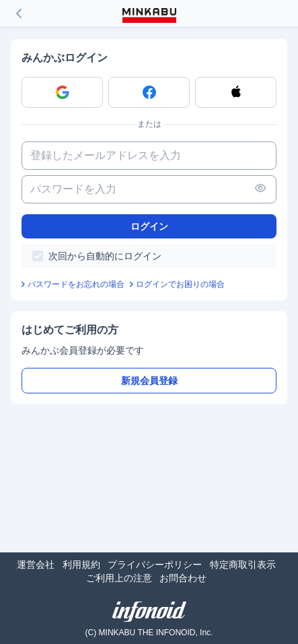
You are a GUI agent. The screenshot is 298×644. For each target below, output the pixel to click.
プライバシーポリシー (155, 565)
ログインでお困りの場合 (180, 284)
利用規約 (81, 565)
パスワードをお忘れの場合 (76, 284)
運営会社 (36, 565)
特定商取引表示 (243, 565)
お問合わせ (183, 578)
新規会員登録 (149, 381)
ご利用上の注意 (119, 578)
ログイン (149, 226)
